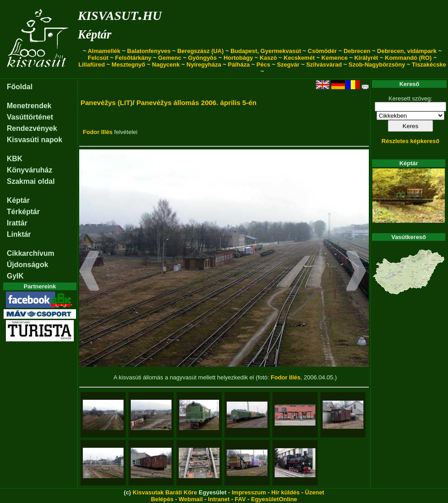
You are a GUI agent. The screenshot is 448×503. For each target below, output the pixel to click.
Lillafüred (92, 65)
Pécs (263, 65)
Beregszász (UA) (201, 51)
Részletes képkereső (410, 141)
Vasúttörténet (30, 117)
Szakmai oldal (31, 181)
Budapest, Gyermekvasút (266, 51)
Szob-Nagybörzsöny (377, 65)
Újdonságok (28, 265)
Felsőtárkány (133, 58)
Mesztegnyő (129, 65)
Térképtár (23, 212)
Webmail (191, 499)
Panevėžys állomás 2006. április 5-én (196, 103)
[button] (89, 272)
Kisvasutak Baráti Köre (165, 492)
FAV (240, 499)
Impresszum (249, 492)
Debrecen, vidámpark (407, 51)
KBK (15, 159)
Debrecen (357, 51)
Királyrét (366, 58)
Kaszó (268, 58)
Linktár (19, 234)
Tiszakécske (429, 65)
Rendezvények (32, 128)
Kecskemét (299, 58)
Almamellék (104, 51)
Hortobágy (238, 58)
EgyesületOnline (274, 499)
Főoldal (20, 87)
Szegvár (288, 65)
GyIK (15, 276)
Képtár (95, 34)
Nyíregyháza (204, 65)
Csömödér (322, 51)
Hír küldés (285, 492)
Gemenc (169, 58)
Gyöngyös (202, 58)
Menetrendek (29, 106)
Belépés (162, 499)
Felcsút (98, 58)
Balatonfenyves (149, 51)
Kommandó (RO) (408, 58)
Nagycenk (166, 65)
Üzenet (315, 492)
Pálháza (239, 65)
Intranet (219, 499)
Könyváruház (29, 170)
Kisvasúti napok (35, 140)
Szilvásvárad (324, 65)
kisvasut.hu (120, 14)
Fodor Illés (98, 132)
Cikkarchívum (31, 253)
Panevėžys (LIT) (107, 103)
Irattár (17, 223)
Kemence (334, 58)
